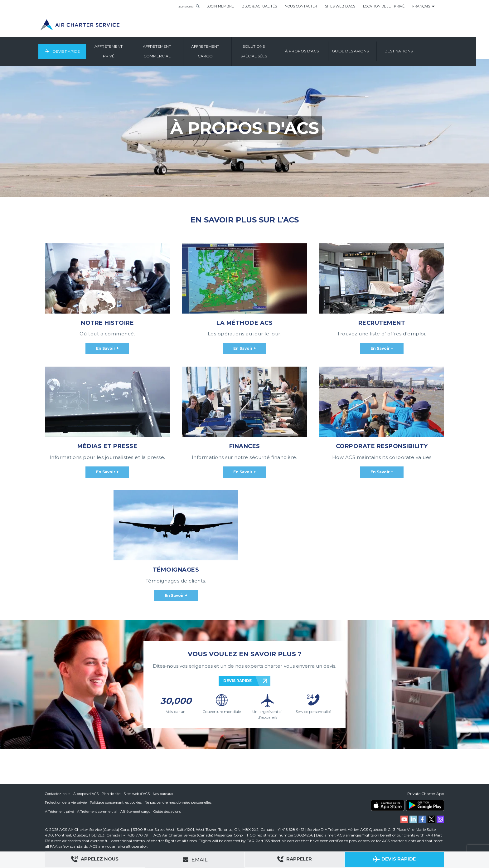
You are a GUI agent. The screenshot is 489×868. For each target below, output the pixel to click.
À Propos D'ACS (317, 51)
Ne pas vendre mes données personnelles (181, 803)
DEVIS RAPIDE (237, 681)
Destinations (414, 51)
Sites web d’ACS (138, 794)
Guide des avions (168, 812)
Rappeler (295, 860)
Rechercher (181, 6)
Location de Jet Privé (384, 6)
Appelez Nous (95, 860)
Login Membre (220, 6)
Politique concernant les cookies (117, 803)
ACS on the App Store (388, 806)
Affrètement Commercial (172, 51)
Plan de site (112, 794)
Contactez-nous (58, 794)
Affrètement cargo (136, 812)
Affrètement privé (60, 812)
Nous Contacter (301, 6)
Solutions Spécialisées (269, 51)
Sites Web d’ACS (340, 6)
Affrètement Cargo (220, 51)
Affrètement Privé (123, 51)
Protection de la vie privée (66, 803)
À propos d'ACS (87, 794)
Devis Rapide (79, 51)
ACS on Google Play (425, 806)
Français (421, 6)
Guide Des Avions (365, 51)
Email (195, 860)
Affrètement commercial (98, 812)
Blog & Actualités (259, 6)
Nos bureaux (165, 794)
